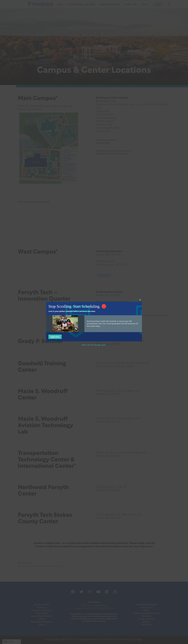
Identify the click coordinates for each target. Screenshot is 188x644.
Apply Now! (55, 337)
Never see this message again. (94, 345)
